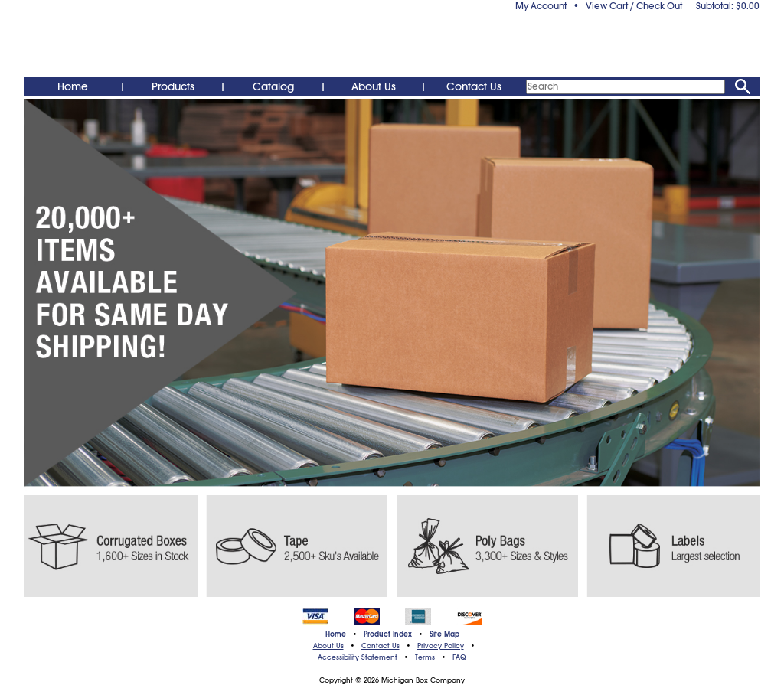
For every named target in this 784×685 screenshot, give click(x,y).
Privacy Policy (441, 646)
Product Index (388, 634)
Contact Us (474, 86)
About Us (374, 86)
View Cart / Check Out (634, 6)
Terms (425, 657)
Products (173, 86)
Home (73, 86)
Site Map (444, 634)
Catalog (273, 86)
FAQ (459, 657)
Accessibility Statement (358, 657)
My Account (541, 6)
